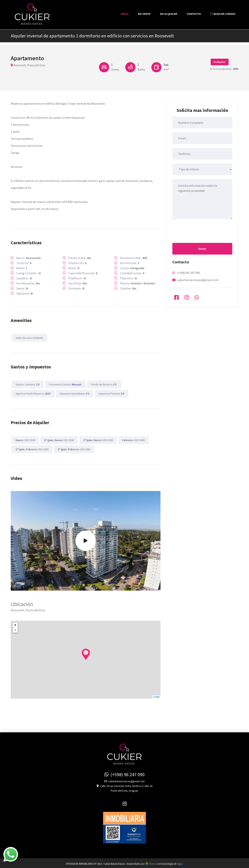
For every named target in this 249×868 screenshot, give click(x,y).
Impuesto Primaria (111, 393)
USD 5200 (25, 439)
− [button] (15, 629)
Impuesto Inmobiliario (74, 393)
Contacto (194, 14)
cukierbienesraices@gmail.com (198, 280)
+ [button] (15, 624)
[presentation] (202, 231)
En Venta (144, 14)
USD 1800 (32, 448)
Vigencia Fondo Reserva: (33, 393)
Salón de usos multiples (29, 338)
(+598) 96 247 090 (188, 273)
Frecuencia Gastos (65, 384)
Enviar (202, 249)
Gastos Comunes (27, 384)
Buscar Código (223, 14)
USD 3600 (132, 439)
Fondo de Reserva (103, 384)
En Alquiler (169, 14)
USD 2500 (58, 439)
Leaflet (156, 695)
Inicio (125, 14)
